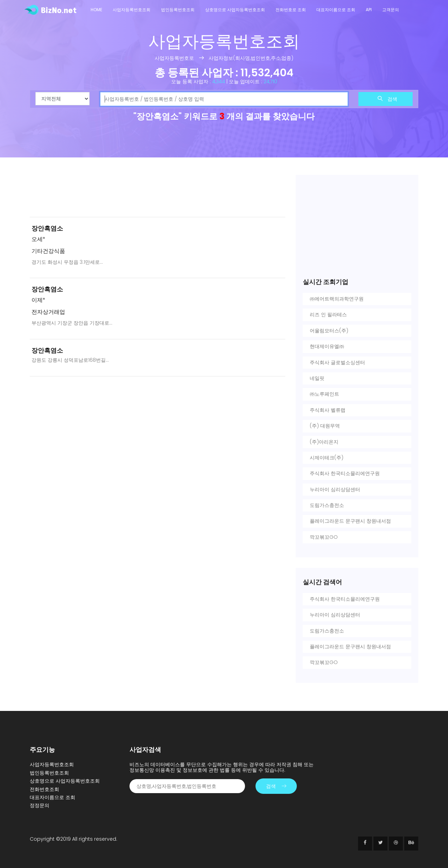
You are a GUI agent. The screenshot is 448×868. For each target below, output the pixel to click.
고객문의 (391, 10)
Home (96, 10)
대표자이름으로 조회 (336, 10)
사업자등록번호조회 (132, 10)
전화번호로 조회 (291, 10)
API (369, 10)
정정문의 (40, 805)
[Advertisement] (157, 193)
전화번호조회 (44, 789)
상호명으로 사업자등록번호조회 (235, 10)
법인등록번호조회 (178, 10)
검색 (387, 99)
